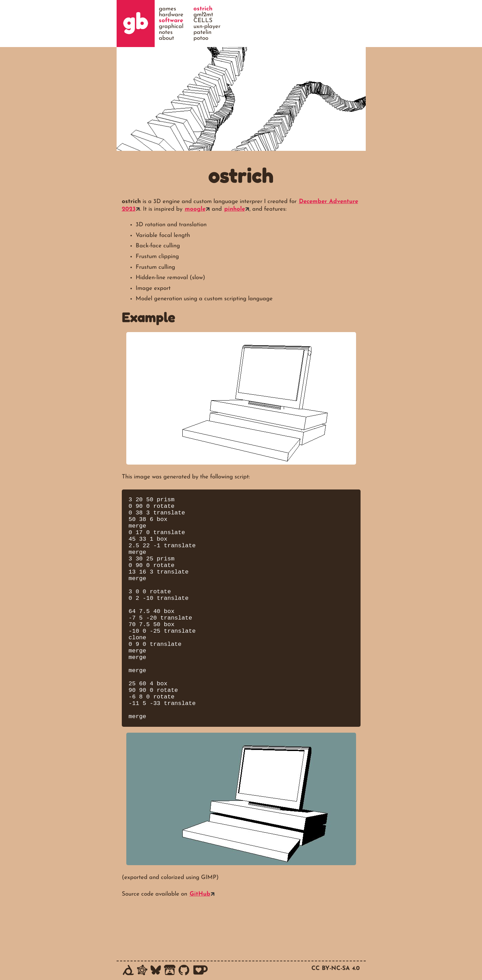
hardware (171, 15)
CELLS (203, 21)
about (166, 38)
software (171, 21)
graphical (171, 26)
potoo (201, 38)
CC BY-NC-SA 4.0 (336, 968)
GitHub (200, 941)
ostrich (203, 9)
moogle (195, 209)
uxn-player (207, 26)
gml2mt (203, 15)
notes (166, 32)
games (167, 9)
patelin (202, 32)
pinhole (235, 209)
